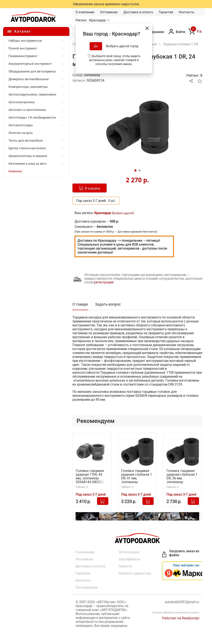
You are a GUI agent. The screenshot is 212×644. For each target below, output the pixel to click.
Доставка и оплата (138, 12)
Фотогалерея (129, 552)
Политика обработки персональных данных (176, 613)
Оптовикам (109, 12)
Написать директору (135, 573)
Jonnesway (92, 75)
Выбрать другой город (122, 46)
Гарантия (166, 12)
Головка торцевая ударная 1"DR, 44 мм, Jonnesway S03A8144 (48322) (90, 476)
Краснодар (98, 20)
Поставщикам (87, 587)
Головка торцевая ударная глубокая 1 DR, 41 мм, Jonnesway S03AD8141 (137, 477)
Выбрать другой (123, 213)
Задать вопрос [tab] (108, 304)
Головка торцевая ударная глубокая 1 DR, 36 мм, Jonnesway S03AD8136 (182, 477)
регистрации (104, 282)
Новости (125, 566)
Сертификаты (130, 559)
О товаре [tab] (80, 304)
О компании (85, 12)
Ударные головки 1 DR (181, 44)
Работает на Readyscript (181, 618)
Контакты (187, 12)
